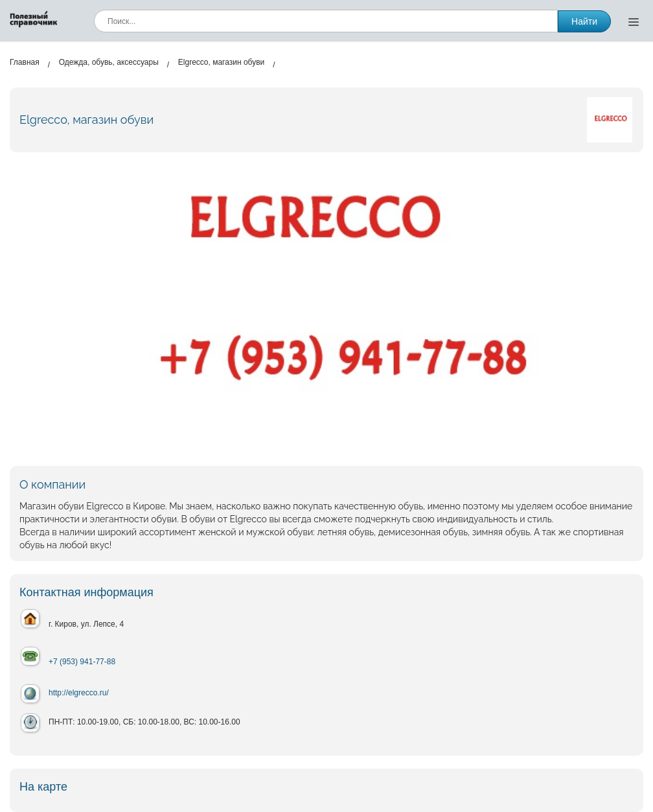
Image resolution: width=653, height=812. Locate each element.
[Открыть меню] (634, 21)
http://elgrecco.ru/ (79, 693)
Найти (584, 21)
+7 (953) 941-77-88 (82, 662)
